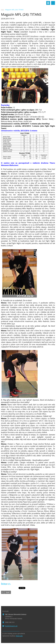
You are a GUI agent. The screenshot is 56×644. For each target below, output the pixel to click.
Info (2, 10)
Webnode (19, 636)
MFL (9, 584)
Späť (8, 592)
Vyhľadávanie (53, 3)
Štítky (4, 584)
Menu (48, 3)
